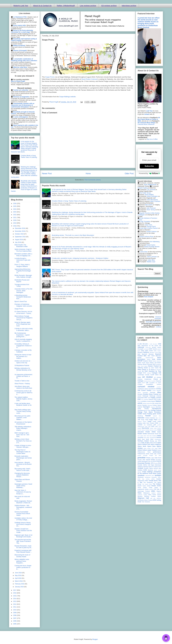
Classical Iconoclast (158, 318)
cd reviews (158, 377)
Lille (145, 425)
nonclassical (153, 438)
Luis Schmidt (151, 190)
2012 (15, 604)
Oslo (160, 448)
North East (141, 439)
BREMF (140, 361)
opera (159, 443)
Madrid (139, 428)
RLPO (155, 461)
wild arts (153, 498)
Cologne (140, 384)
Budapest (159, 364)
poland (139, 455)
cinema (146, 381)
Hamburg (140, 416)
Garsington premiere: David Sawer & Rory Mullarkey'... (23, 486)
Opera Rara (151, 446)
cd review (147, 377)
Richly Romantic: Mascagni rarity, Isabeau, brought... (23, 276)
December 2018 (20, 228)
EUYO (139, 401)
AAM (159, 344)
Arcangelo (141, 349)
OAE (143, 443)
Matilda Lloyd (151, 262)
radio (153, 458)
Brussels (150, 364)
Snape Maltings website (67, 97)
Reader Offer (141, 460)
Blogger (95, 639)
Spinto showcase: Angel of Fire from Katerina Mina (23, 250)
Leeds (149, 421)
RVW (160, 463)
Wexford (140, 496)
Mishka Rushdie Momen (152, 247)
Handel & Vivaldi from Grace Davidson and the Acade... (23, 531)
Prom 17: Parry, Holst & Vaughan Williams (22, 265)
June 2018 (18, 573)
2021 (15, 218)
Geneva (153, 407)
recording (158, 460)
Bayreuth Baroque (148, 354)
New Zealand (153, 436)
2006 (15, 621)
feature (153, 401)
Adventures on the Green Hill (151, 346)
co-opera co (153, 383)
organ (156, 448)
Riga (152, 461)
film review (155, 403)
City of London (152, 381)
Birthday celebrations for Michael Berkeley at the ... (23, 370)
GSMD (140, 414)
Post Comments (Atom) (93, 180)
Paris (149, 452)
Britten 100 (153, 363)
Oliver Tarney (151, 210)
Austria (155, 349)
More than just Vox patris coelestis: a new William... (22, 418)
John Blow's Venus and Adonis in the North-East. (23, 387)
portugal (145, 455)
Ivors (160, 418)
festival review (146, 403)
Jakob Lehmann (152, 257)
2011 (15, 607)
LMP (155, 425)
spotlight (158, 475)
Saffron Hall (147, 465)
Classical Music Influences (146, 124)
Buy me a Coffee (152, 139)
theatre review (156, 486)
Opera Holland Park (144, 444)
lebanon (140, 421)
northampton (158, 439)
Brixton (145, 364)
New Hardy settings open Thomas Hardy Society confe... (23, 411)
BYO (145, 373)
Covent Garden (146, 390)
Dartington (145, 392)
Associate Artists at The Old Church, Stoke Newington (23, 291)
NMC (148, 438)
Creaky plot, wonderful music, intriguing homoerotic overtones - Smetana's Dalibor (80, 258)
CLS (143, 383)
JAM (139, 420)
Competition (150, 384)
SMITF (155, 470)
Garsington (146, 407)
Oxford (140, 450)
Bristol (150, 361)
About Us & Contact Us (42, 6)
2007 (15, 618)
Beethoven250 (149, 358)
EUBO (159, 399)
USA (155, 489)
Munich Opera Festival (143, 430)
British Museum (157, 361)
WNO (155, 500)
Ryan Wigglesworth (150, 185)
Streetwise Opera (156, 477)
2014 (15, 599)
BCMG (140, 358)
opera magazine (156, 444)
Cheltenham (148, 379)
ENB (149, 398)
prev (160, 455)
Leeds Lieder (157, 421)
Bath (139, 354)
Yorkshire (147, 502)
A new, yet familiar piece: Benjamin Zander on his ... (23, 405)
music (155, 430)
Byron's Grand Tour (21, 302)
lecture (145, 421)
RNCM (159, 461)
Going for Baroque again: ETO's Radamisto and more (23, 324)
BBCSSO (158, 356)
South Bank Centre (155, 473)
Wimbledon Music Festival (145, 500)
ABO (139, 346)
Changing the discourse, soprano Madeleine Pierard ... (22, 475)
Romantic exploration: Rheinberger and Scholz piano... (23, 458)
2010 (15, 610)
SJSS (145, 470)
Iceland (155, 416)
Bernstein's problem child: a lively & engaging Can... (23, 255)
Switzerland (141, 481)
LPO (153, 426)
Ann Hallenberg (155, 242)
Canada (147, 375)
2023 (15, 212)
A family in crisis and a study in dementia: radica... (24, 329)
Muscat (152, 430)
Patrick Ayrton (151, 245)
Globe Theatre (143, 409)
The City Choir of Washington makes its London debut (22, 452)
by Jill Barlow (151, 370)
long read (148, 427)
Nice (145, 438)
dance (139, 392)
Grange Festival (156, 410)
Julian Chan (148, 225)
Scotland (140, 468)
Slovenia (150, 470)
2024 (15, 209)
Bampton (140, 352)
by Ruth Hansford (148, 371)
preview (142, 458)
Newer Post (47, 174)
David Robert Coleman (89, 79)
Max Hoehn (149, 205)
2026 (15, 204)
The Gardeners (148, 482)
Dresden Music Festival (151, 394)
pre (156, 455)
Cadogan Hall (156, 373)
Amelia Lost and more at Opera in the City (22, 362)
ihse (160, 416)
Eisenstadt (141, 398)
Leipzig (140, 423)
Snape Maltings (147, 472)
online (151, 443)
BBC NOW (151, 356)
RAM (156, 458)
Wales (140, 493)
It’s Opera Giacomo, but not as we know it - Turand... (23, 312)
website (159, 493)
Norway (152, 441)
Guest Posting (147, 414)
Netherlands (151, 434)
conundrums (152, 389)
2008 (15, 615)
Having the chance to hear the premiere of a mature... (23, 356)
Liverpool (149, 425)
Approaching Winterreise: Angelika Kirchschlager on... (23, 271)
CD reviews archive (109, 6)
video (153, 491)
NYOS (139, 443)
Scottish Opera (148, 468)
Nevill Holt (158, 434)
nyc (156, 441)
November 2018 (20, 231)
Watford (153, 493)
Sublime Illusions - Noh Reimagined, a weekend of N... (23, 507)
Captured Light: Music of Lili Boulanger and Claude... (23, 536)
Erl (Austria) (145, 399)
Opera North (142, 446)
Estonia (151, 399)
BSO (154, 364)
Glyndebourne (157, 409)
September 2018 (20, 237)
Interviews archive (129, 6)
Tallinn (147, 481)
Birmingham (141, 359)
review (139, 461)
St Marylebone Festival (22, 365)
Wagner (159, 491)
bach (139, 351)
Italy (157, 418)
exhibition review (146, 401)
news (159, 436)
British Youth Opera (143, 363)
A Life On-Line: (153, 344)
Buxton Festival (153, 366)
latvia (160, 420)
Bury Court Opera (143, 366)
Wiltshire (159, 498)
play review (158, 454)
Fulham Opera (157, 405)
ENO (139, 399)
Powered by (149, 173)
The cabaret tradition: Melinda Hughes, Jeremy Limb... (23, 399)
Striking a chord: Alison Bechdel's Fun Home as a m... (23, 441)
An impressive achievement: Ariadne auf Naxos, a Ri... (24, 376)
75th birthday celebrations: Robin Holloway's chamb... (23, 428)
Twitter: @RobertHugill (66, 6)
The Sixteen (157, 484)
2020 (15, 220)
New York (146, 436)
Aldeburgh (141, 347)
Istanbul (152, 418)
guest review (157, 414)
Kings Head (145, 420)
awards (159, 349)
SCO (160, 467)
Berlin (159, 358)
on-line (147, 443)
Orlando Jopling (143, 188)
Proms (148, 458)
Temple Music (153, 481)
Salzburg (140, 467)
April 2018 (18, 578)
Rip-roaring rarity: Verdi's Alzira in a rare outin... (22, 470)
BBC (145, 356)
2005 (15, 624)
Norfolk (159, 437)
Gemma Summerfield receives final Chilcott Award (22, 514)
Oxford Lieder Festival (149, 450)
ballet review (149, 351)
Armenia (146, 349)
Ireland (147, 418)
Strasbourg (148, 477)
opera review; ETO (149, 448)
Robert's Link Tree (21, 6)
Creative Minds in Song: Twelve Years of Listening (69, 201)
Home (88, 174)
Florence (150, 405)
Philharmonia (141, 454)
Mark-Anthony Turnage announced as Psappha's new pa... (23, 318)
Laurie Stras (143, 252)
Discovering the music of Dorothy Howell (22, 556)
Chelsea (140, 379)
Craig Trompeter (145, 221)
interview (141, 418)
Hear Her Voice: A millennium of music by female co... (23, 492)
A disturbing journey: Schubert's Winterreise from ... (23, 297)
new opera (140, 436)
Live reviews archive (88, 6)
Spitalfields (141, 475)
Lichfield (140, 425)
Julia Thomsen (151, 208)
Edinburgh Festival (155, 396)
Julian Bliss (151, 260)
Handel (148, 416)
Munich (159, 428)
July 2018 (18, 242)
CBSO (157, 375)
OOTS (155, 443)
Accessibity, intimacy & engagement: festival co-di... (23, 346)
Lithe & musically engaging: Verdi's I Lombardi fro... (23, 340)
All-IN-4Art (148, 347)
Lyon (160, 427)
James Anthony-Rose (147, 237)
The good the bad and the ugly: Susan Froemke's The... (23, 541)
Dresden (140, 394)
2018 (15, 226)
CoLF (159, 383)
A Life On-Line (143, 344)
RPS (152, 463)
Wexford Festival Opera (153, 496)
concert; (159, 387)
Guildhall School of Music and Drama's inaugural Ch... (23, 524)
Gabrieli (140, 407)
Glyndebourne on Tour (144, 410)
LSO (156, 426)
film (151, 403)
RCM (160, 458)
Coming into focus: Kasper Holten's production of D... (23, 567)
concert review (146, 387)
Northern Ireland (143, 441)
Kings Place (153, 420)
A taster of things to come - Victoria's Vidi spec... (23, 446)
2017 (15, 590)
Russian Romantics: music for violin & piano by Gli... (23, 547)
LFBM (156, 423)
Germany (158, 407)
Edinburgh (145, 396)
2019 (15, 223)
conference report (143, 389)
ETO (155, 399)
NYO (160, 441)
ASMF (150, 349)
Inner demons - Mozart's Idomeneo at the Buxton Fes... (23, 464)
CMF (147, 383)
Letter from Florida (148, 423)
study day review (143, 479)
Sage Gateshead (156, 465)
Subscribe (149, 166)
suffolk (153, 479)
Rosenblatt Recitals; (144, 463)
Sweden (159, 479)
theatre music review (144, 486)
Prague (151, 455)
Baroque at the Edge (155, 352)
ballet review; (157, 351)
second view (157, 468)
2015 (15, 596)
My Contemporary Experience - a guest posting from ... (22, 335)
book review (157, 359)
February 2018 (20, 584)
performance (157, 452)
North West (150, 439)
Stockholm (141, 477)
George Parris (151, 227)
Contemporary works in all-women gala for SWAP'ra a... (23, 393)
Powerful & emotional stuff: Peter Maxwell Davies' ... (23, 551)
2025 (15, 206)
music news (150, 432)
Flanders (145, 405)
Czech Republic (157, 390)
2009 (15, 613)
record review (150, 460)
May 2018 (18, 575)
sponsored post (150, 476)
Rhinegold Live (146, 461)
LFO (160, 423)
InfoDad (159, 327)
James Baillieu (149, 195)
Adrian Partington (152, 196)
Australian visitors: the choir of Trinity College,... (23, 519)
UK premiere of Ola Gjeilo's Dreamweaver (23, 423)
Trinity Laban (153, 488)
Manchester (146, 428)
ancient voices (156, 347)
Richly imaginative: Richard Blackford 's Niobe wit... (23, 502)
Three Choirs (142, 488)
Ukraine (151, 489)
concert (159, 384)
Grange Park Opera (145, 412)
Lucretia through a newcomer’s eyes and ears (22, 260)
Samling (146, 467)
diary (159, 392)
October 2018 (19, 234)
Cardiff (152, 375)
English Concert (156, 398)
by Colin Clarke (154, 368)
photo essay (150, 454)
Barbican (146, 352)
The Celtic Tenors (145, 193)
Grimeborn (158, 412)
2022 (15, 215)
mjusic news (153, 428)
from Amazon (149, 297)
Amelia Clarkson (152, 232)
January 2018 (19, 587)
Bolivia (149, 359)
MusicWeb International (154, 322)
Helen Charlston (155, 201)
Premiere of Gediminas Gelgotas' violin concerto (23, 305)
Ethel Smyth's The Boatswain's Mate (21, 246)
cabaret (149, 373)
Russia (156, 463)
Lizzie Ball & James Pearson (149, 228)
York (143, 502)
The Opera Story (147, 484)
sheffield (140, 470)
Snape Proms (50, 77)
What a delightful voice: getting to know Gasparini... (22, 561)
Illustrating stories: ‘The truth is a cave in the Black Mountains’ (73, 235)
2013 (15, 601)
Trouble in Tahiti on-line (22, 381)
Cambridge (141, 375)
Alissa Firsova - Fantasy (22, 384)
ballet (142, 351)
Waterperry (146, 493)
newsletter (141, 437)
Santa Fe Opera (153, 467)
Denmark (153, 392)
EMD (146, 398)
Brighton (146, 361)
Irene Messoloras (152, 200)
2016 (15, 593)
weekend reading (142, 495)
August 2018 (19, 240)
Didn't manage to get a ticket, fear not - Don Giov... (22, 435)
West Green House (155, 495)
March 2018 (19, 581)
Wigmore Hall (143, 498)
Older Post (129, 174)
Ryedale (140, 465)
